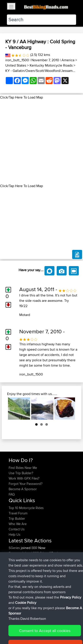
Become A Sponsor (23, 489)
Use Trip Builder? (21, 473)
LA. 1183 (56, 564)
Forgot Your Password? (26, 484)
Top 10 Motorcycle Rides (26, 508)
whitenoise (17, 558)
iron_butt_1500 (17, 60)
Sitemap (50, 627)
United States (16, 65)
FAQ (12, 494)
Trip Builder (17, 519)
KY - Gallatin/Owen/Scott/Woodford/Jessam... (40, 71)
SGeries (15, 548)
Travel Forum (18, 513)
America (68, 60)
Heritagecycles (20, 564)
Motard (25, 315)
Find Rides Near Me (23, 468)
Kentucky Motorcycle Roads (51, 65)
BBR (34, 548)
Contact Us (17, 529)
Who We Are (18, 524)
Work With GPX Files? (24, 478)
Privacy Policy (68, 627)
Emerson (15, 553)
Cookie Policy (13, 632)
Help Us (14, 534)
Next (68, 409)
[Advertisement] (41, 142)
